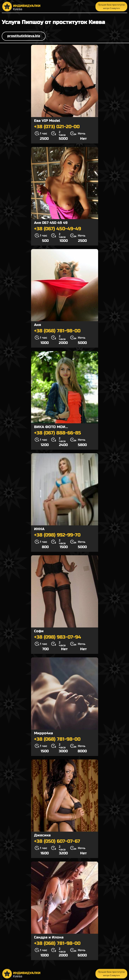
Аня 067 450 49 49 (51, 223)
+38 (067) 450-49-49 (58, 229)
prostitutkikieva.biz (24, 36)
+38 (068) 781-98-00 (57, 331)
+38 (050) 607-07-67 (57, 841)
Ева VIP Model (47, 121)
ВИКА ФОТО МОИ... (51, 427)
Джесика (42, 835)
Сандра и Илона (49, 937)
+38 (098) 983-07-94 (58, 637)
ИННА (39, 529)
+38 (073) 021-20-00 (57, 127)
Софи (39, 631)
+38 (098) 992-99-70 (57, 535)
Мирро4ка (43, 733)
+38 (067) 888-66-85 (58, 433)
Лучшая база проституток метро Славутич (111, 6)
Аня (37, 325)
